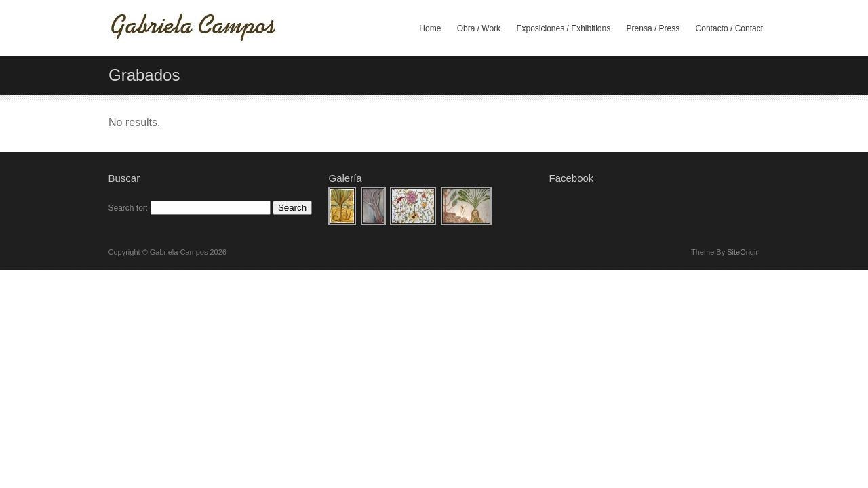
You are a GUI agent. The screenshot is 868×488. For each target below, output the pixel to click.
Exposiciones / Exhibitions (563, 28)
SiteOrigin (743, 252)
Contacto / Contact (729, 28)
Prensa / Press (653, 28)
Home (430, 28)
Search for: (129, 208)
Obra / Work (479, 28)
